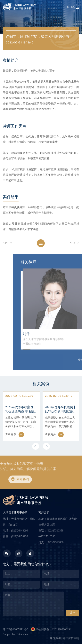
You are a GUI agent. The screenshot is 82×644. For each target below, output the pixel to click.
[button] (36, 446)
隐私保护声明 (71, 638)
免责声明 (55, 638)
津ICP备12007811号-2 (16, 630)
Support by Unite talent (16, 635)
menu (71, 7)
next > (74, 243)
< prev (8, 243)
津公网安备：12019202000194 (51, 629)
